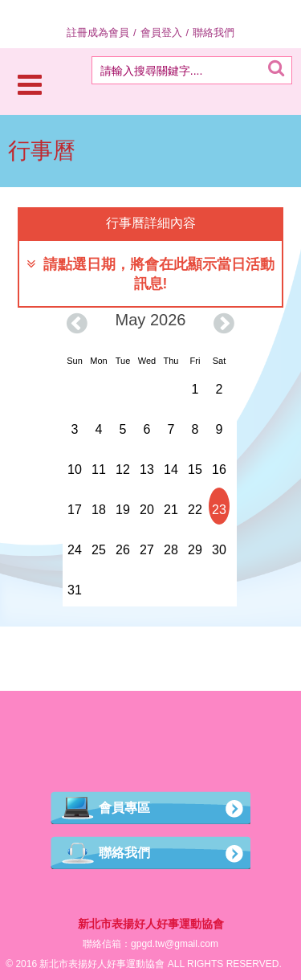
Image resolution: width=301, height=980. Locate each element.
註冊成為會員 (98, 33)
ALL (176, 964)
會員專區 (124, 808)
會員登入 (161, 33)
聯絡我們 (214, 33)
